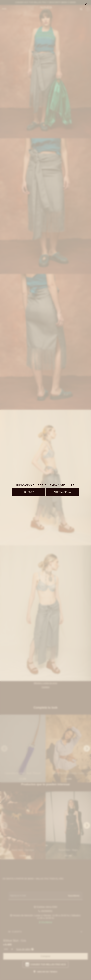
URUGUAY (28, 492)
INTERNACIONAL (63, 492)
